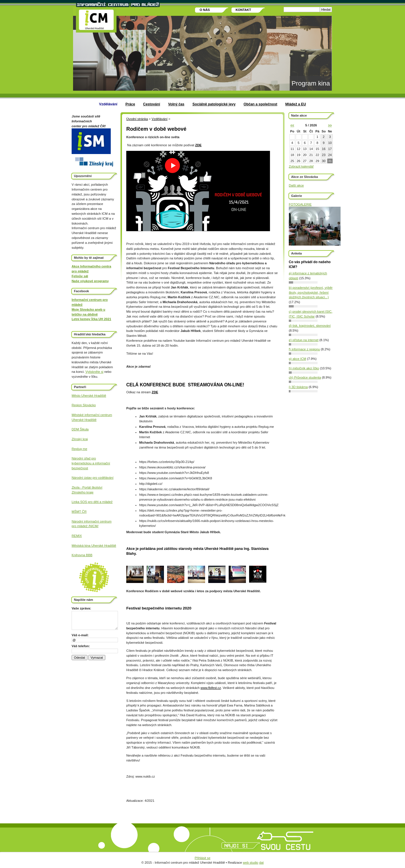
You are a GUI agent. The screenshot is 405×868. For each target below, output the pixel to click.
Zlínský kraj (80, 439)
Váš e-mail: (80, 635)
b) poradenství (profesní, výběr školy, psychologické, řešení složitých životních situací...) (311, 293)
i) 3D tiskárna (298, 387)
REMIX (77, 536)
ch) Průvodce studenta (305, 377)
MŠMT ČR (79, 512)
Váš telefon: (81, 646)
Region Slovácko (84, 405)
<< (292, 125)
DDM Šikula (80, 429)
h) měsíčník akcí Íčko (304, 368)
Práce (130, 104)
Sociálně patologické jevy (214, 104)
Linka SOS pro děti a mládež (92, 502)
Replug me (79, 449)
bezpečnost (80, 468)
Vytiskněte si (94, 372)
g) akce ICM (297, 359)
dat (261, 863)
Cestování (152, 104)
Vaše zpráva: (81, 608)
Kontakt (243, 10)
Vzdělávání (108, 104)
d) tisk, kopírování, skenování (310, 326)
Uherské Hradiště (84, 420)
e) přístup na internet (304, 340)
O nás (205, 10)
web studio (251, 863)
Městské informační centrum (92, 415)
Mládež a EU (296, 104)
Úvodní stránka (137, 119)
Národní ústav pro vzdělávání (93, 478)
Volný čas (176, 104)
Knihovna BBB (82, 555)
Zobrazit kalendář (301, 166)
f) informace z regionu (304, 349)
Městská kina (81, 546)
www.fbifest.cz (211, 688)
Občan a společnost (260, 104)
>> (330, 125)
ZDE (198, 145)
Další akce (296, 185)
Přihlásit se (203, 858)
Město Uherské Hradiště (89, 396)
